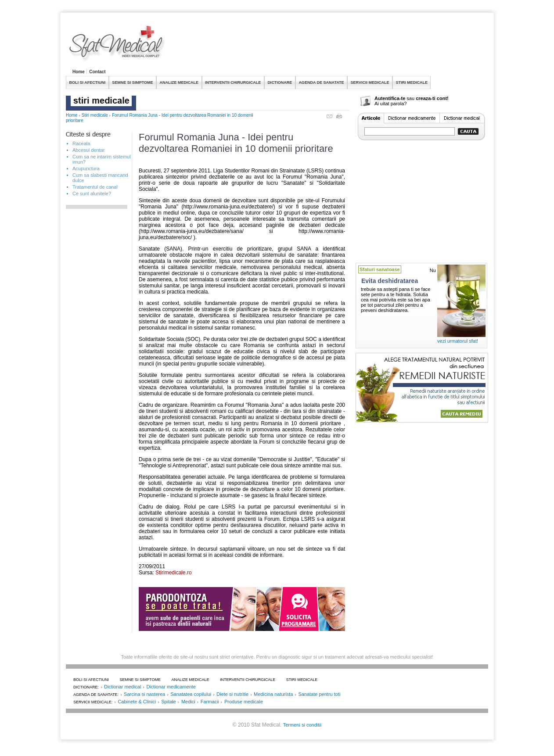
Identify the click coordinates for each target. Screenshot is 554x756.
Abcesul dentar (88, 150)
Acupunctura (86, 168)
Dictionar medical (122, 687)
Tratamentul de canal (95, 187)
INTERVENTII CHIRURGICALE (233, 82)
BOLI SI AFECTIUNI (88, 82)
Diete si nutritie (232, 694)
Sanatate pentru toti (319, 694)
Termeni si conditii (302, 725)
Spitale (169, 702)
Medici (188, 702)
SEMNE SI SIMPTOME (132, 82)
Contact (97, 72)
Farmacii (210, 702)
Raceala (81, 143)
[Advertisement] (328, 46)
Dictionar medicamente (171, 687)
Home (79, 72)
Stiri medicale (95, 115)
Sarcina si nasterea (144, 694)
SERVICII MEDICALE (370, 82)
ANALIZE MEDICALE (179, 82)
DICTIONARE (280, 82)
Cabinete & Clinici (137, 702)
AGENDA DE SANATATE (321, 82)
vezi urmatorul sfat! (458, 341)
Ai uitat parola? (390, 104)
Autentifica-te (390, 98)
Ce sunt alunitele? (92, 193)
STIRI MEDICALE (412, 82)
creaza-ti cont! (432, 98)
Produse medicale (244, 702)
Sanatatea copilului (191, 694)
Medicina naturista (273, 694)
